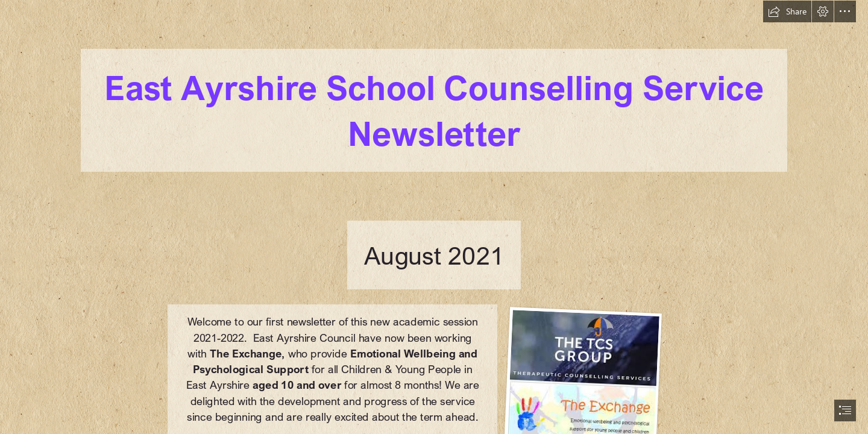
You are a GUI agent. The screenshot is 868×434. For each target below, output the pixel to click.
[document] (434, 217)
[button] (787, 11)
